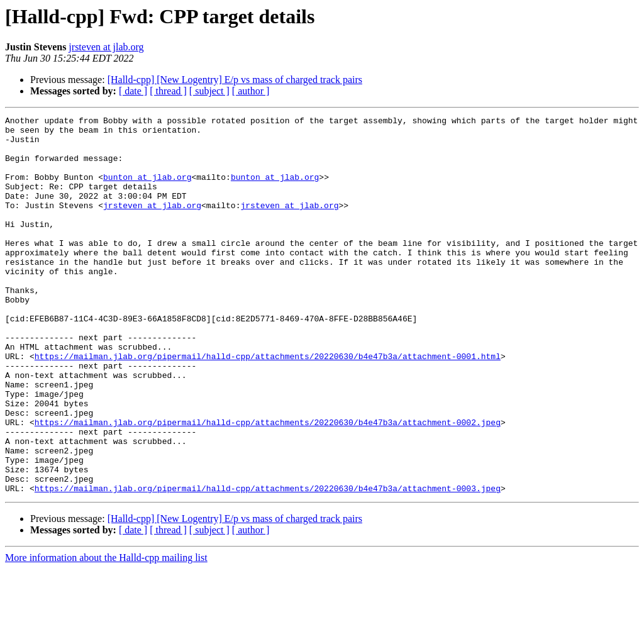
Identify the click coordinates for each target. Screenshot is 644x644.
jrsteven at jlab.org (106, 47)
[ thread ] (168, 91)
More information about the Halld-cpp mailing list (106, 633)
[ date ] (133, 91)
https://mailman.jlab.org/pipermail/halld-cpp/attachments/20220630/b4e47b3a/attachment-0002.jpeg (268, 484)
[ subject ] (209, 91)
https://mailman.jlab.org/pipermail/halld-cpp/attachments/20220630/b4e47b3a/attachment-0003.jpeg (268, 563)
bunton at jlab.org (147, 190)
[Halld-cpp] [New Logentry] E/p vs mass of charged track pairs (235, 80)
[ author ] (251, 91)
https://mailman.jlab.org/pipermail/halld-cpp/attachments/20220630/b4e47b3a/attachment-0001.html (268, 405)
